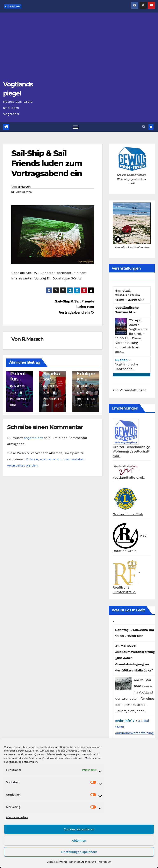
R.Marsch (24, 187)
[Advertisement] (79, 49)
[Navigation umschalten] (76, 127)
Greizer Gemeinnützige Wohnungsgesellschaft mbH (131, 451)
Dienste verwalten (17, 817)
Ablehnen (79, 841)
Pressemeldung (19, 399)
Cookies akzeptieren (79, 829)
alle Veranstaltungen (130, 390)
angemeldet (33, 438)
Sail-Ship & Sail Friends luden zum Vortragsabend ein (47, 163)
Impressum (105, 862)
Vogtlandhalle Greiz (129, 478)
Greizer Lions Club (128, 514)
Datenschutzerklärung (83, 862)
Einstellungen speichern (79, 852)
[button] (144, 127)
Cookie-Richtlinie (57, 862)
